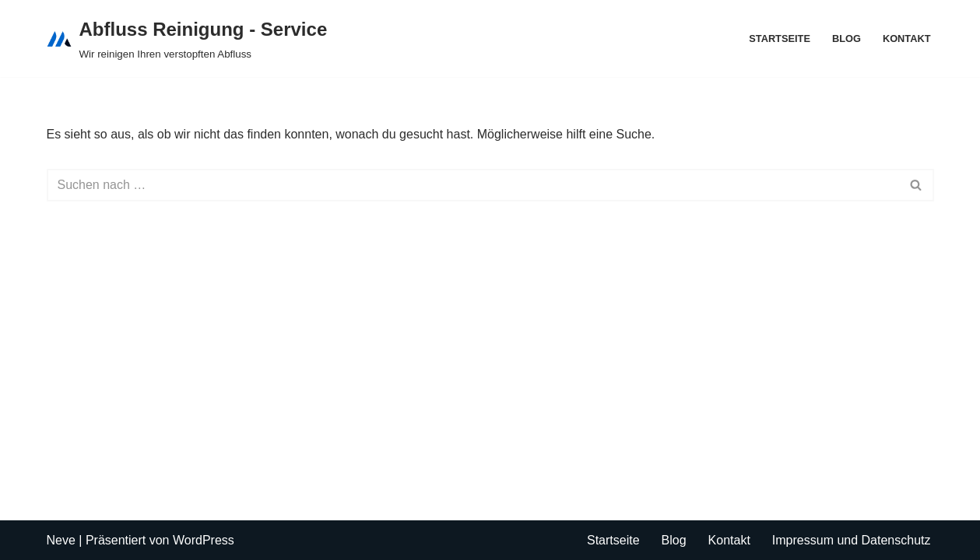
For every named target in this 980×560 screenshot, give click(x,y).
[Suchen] (473, 185)
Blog (847, 38)
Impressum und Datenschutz (852, 540)
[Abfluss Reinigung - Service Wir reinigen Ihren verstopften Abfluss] (187, 38)
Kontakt (907, 38)
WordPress (204, 540)
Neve (61, 540)
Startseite (780, 38)
